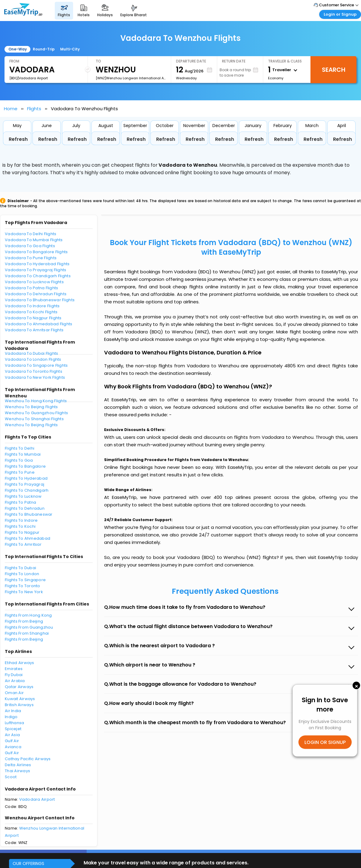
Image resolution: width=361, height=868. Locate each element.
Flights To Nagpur (22, 532)
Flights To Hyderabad (26, 478)
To (98, 61)
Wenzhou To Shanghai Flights (34, 419)
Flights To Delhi (20, 448)
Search (334, 70)
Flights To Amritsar (23, 544)
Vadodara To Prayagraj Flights (36, 270)
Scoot (11, 777)
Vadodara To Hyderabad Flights (37, 264)
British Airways (19, 705)
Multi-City (70, 49)
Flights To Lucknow (23, 496)
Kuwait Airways (20, 699)
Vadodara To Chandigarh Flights (38, 276)
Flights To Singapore (25, 580)
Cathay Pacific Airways (28, 759)
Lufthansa (14, 723)
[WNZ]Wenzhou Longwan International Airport (131, 78)
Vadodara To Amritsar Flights (34, 330)
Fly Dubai (14, 675)
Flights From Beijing (24, 621)
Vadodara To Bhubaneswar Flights (40, 300)
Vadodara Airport (37, 799)
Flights (34, 109)
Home (11, 109)
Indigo (11, 717)
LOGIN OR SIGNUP (325, 742)
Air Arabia (15, 681)
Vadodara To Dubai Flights (32, 353)
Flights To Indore (21, 520)
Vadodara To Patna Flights (32, 288)
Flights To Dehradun (25, 508)
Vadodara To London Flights (33, 359)
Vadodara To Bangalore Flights (36, 252)
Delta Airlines (18, 765)
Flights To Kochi (20, 526)
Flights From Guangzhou (29, 627)
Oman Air (14, 693)
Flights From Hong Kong (28, 615)
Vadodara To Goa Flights (30, 246)
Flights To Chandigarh (27, 490)
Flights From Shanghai (27, 633)
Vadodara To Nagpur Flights (33, 318)
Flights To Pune (20, 472)
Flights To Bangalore (25, 466)
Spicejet (13, 729)
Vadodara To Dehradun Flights (36, 294)
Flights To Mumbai (23, 454)
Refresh (18, 139)
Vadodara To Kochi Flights (31, 312)
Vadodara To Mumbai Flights (34, 240)
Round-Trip (44, 49)
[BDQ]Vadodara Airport (29, 78)
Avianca (13, 747)
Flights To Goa (19, 460)
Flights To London (22, 574)
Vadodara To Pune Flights (31, 258)
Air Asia (12, 735)
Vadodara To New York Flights (35, 377)
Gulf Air (12, 741)
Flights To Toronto (23, 586)
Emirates (14, 669)
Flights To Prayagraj (25, 484)
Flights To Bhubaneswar (29, 514)
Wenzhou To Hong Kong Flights (36, 401)
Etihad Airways (20, 663)
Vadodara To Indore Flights (32, 306)
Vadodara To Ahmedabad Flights (39, 324)
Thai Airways (17, 771)
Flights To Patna (20, 502)
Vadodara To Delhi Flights (31, 234)
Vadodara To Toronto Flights (34, 371)
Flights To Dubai (20, 568)
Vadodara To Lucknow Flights (34, 282)
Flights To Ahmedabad (28, 538)
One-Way (18, 49)
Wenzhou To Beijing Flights (31, 407)
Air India (13, 711)
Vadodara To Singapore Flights (36, 365)
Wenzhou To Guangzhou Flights (36, 413)
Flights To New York (24, 592)
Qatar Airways (19, 687)
